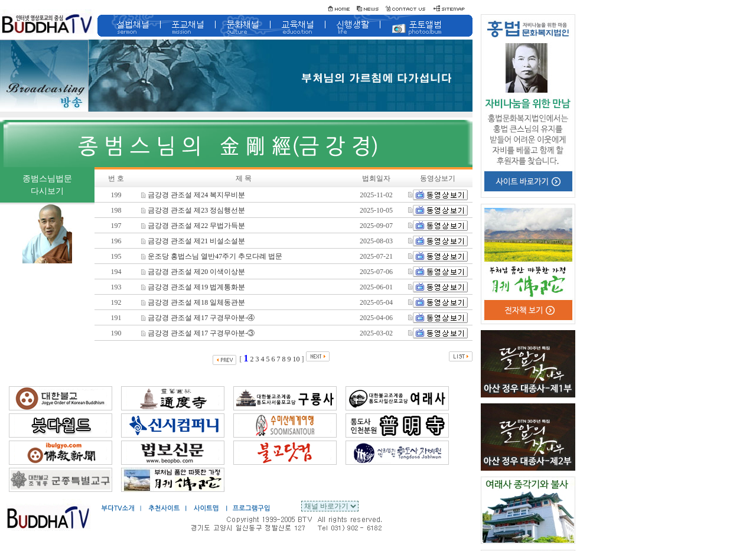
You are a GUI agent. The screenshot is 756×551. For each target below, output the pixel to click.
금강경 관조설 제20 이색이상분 (193, 272)
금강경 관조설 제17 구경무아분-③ (198, 333)
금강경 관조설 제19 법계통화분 (193, 287)
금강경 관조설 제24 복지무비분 (193, 195)
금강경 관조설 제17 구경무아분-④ (198, 318)
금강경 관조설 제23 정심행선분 (193, 210)
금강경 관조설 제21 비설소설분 (193, 241)
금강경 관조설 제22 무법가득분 (193, 226)
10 (296, 359)
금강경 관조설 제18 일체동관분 (193, 302)
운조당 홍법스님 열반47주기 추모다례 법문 (212, 256)
